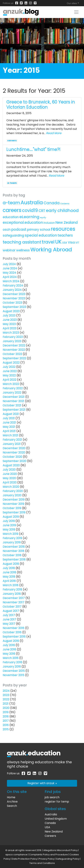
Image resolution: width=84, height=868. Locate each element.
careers (12, 140)
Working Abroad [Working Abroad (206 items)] (51, 249)
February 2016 (12, 662)
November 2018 (14, 551)
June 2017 (9, 619)
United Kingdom (56, 819)
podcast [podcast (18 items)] (19, 229)
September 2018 (14, 559)
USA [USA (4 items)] (65, 243)
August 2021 (11, 414)
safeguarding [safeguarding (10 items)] (13, 235)
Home (11, 797)
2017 (6, 721)
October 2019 (12, 508)
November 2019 (13, 504)
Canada (50, 823)
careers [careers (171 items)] (12, 210)
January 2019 (12, 542)
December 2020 (14, 448)
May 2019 (9, 530)
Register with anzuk (42, 783)
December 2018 (14, 547)
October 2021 (12, 405)
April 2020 (10, 482)
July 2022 (9, 367)
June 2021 (9, 422)
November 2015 (14, 675)
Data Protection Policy (25, 859)
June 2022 (10, 371)
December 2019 (14, 500)
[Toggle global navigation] (73, 3)
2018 (6, 716)
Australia (51, 814)
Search (12, 806)
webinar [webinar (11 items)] (9, 250)
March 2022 (11, 384)
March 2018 (11, 585)
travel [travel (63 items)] (48, 242)
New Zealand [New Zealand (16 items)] (67, 223)
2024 (6, 691)
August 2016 (11, 641)
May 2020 (9, 478)
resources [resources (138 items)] (63, 229)
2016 (6, 725)
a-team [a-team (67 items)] (11, 203)
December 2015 (14, 671)
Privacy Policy (47, 859)
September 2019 (14, 512)
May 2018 (9, 577)
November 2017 (14, 602)
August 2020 (11, 465)
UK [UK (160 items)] (58, 242)
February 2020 (13, 491)
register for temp (57, 802)
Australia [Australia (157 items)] (32, 202)
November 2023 (14, 298)
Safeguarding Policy (68, 859)
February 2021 (12, 440)
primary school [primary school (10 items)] (39, 230)
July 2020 (9, 470)
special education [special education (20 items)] (41, 235)
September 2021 (14, 410)
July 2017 (9, 615)
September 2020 (15, 461)
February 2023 (13, 337)
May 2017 (9, 624)
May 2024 (9, 273)
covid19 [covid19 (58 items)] (30, 210)
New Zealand (54, 832)
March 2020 (11, 487)
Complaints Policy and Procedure (48, 855)
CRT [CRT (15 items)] (42, 211)
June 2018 (9, 572)
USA (47, 827)
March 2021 (10, 435)
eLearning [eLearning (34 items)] (29, 217)
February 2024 (13, 285)
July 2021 (9, 418)
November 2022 (14, 350)
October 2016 (12, 632)
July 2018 (9, 568)
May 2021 (9, 427)
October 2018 (12, 555)
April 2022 (10, 380)
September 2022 (14, 358)
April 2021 (9, 431)
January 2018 (12, 594)
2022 (6, 699)
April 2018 (9, 581)
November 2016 (14, 628)
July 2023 (9, 315)
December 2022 (14, 345)
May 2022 (9, 375)
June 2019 (9, 525)
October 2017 (12, 607)
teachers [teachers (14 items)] (65, 235)
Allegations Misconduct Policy (61, 850)
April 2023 (10, 328)
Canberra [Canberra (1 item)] (65, 204)
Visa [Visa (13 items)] (71, 242)
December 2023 (14, 294)
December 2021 (14, 397)
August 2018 (11, 564)
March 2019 (10, 534)
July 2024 (9, 264)
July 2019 (9, 521)
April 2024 (10, 277)
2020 (6, 708)
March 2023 (11, 333)
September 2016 (14, 637)
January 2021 (12, 444)
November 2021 (13, 401)
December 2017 (14, 598)
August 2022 (11, 363)
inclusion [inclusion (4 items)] (49, 223)
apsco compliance (16, 855)
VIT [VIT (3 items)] (77, 243)
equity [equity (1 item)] (43, 218)
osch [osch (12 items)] (7, 229)
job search (52, 797)
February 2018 (12, 589)
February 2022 (13, 388)
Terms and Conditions (42, 863)
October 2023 (12, 303)
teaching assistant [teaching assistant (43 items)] (22, 242)
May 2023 (9, 324)
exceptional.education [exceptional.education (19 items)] (23, 222)
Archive (12, 802)
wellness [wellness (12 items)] (23, 250)
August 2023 (11, 311)
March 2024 (11, 281)
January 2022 (12, 393)
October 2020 (12, 457)
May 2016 (9, 654)
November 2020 (14, 452)
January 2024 (12, 290)
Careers (50, 836)
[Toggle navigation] (76, 12)
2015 (6, 729)
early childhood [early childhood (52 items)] (62, 210)
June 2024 (10, 268)
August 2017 (11, 611)
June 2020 (10, 474)
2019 (6, 712)
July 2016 (9, 645)
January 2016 (12, 667)
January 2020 (12, 495)
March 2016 (11, 658)
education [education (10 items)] (11, 217)
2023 (6, 695)
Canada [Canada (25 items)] (52, 203)
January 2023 (12, 341)
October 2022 (12, 354)
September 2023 (14, 307)
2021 (6, 704)
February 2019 (12, 538)
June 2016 (9, 649)
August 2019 (11, 517)
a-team (12, 183)
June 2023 (10, 320)
